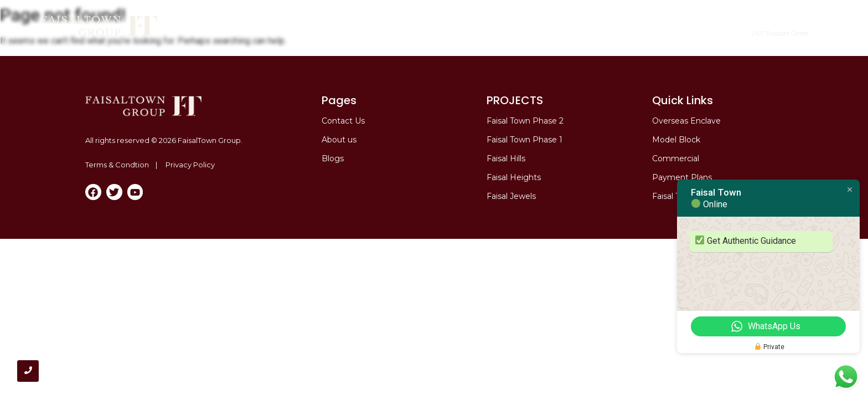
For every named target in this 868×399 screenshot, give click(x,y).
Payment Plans (682, 177)
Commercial (463, 32)
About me (304, 32)
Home (262, 32)
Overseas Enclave (533, 32)
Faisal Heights (514, 177)
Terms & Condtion (117, 165)
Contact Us (343, 121)
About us (339, 140)
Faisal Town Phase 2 (377, 32)
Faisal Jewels (511, 196)
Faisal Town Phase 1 (525, 140)
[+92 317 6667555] (735, 26)
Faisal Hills (506, 158)
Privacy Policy (190, 165)
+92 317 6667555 (780, 24)
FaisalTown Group (209, 140)
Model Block (605, 32)
